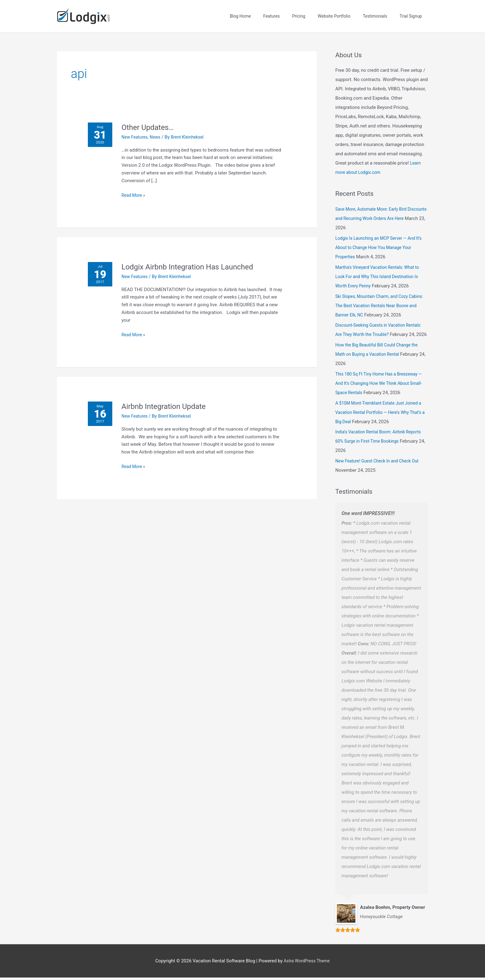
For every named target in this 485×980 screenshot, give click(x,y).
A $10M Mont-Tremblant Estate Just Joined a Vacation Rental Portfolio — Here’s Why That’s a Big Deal (380, 415)
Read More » (137, 188)
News (160, 130)
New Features (138, 130)
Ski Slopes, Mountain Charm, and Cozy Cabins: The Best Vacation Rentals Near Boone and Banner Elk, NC (376, 299)
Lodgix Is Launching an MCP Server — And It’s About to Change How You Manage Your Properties (380, 240)
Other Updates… (152, 120)
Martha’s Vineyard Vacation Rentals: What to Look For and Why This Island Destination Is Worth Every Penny (381, 269)
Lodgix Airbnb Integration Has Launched (195, 260)
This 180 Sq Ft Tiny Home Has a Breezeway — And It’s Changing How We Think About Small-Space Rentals (380, 385)
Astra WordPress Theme (307, 963)
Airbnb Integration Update (170, 399)
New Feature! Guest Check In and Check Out (381, 463)
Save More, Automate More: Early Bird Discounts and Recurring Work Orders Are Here (378, 212)
